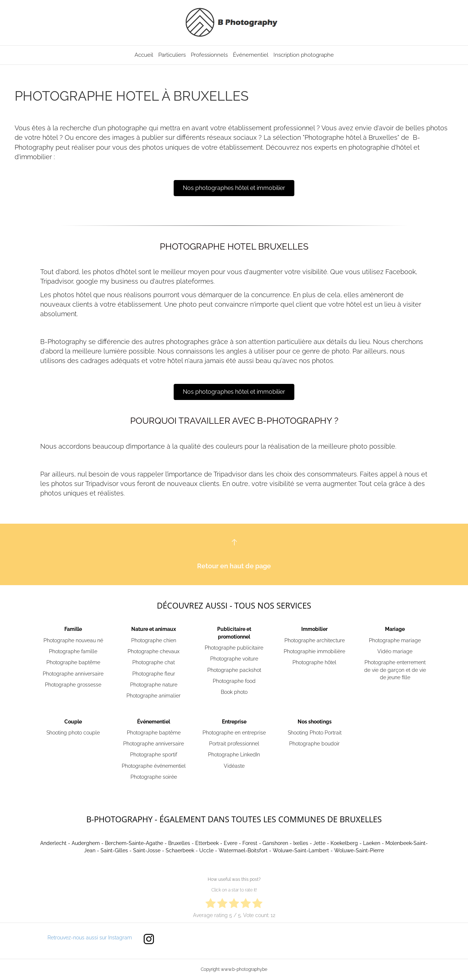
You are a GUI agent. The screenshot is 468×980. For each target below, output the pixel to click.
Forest (250, 843)
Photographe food (234, 681)
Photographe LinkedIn (234, 755)
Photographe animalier (154, 696)
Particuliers (172, 55)
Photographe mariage (395, 640)
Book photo (234, 692)
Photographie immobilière (314, 651)
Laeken (372, 843)
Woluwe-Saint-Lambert (301, 850)
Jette (319, 843)
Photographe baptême (73, 662)
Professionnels (209, 55)
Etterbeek (207, 843)
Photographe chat (154, 662)
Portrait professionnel (234, 744)
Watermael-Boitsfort (243, 850)
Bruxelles (179, 843)
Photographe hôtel (314, 662)
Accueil (144, 55)
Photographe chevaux (154, 651)
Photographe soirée (154, 777)
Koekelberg (344, 843)
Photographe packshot (234, 670)
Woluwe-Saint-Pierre (359, 850)
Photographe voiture (234, 659)
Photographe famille (73, 651)
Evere (231, 843)
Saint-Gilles (114, 850)
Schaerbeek (180, 850)
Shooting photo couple (73, 733)
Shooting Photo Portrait (315, 733)
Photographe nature (154, 685)
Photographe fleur (154, 674)
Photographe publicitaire (234, 648)
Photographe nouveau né (73, 640)
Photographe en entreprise (234, 733)
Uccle (206, 850)
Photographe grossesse (73, 685)
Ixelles (301, 843)
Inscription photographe (304, 55)
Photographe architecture (315, 640)
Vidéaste (234, 766)
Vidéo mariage (395, 651)
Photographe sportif (154, 755)
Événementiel (251, 55)
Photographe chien (154, 640)
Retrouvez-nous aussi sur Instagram (90, 938)
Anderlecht (53, 843)
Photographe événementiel (154, 766)
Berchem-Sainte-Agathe (134, 843)
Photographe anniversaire (73, 674)
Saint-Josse (147, 850)
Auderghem (86, 843)
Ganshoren (275, 843)
